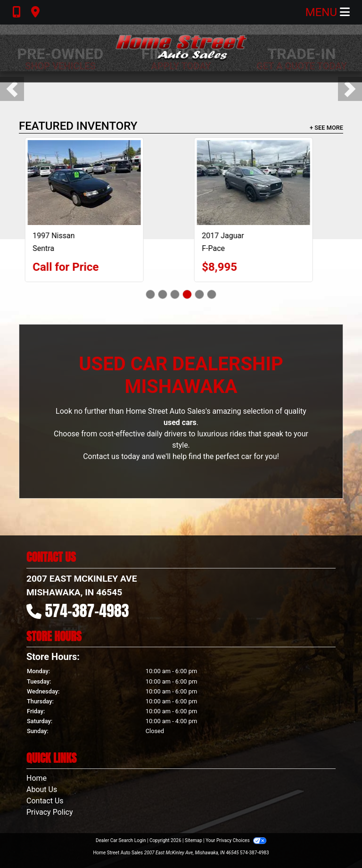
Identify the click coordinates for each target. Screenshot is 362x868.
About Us (42, 789)
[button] (12, 89)
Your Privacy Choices (236, 840)
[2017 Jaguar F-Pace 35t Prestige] (266, 183)
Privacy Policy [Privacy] (50, 812)
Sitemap (193, 840)
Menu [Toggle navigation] (328, 12)
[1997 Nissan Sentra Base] (97, 183)
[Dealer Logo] (181, 48)
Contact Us (45, 801)
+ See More (326, 128)
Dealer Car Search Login (121, 840)
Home (37, 778)
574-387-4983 (87, 611)
